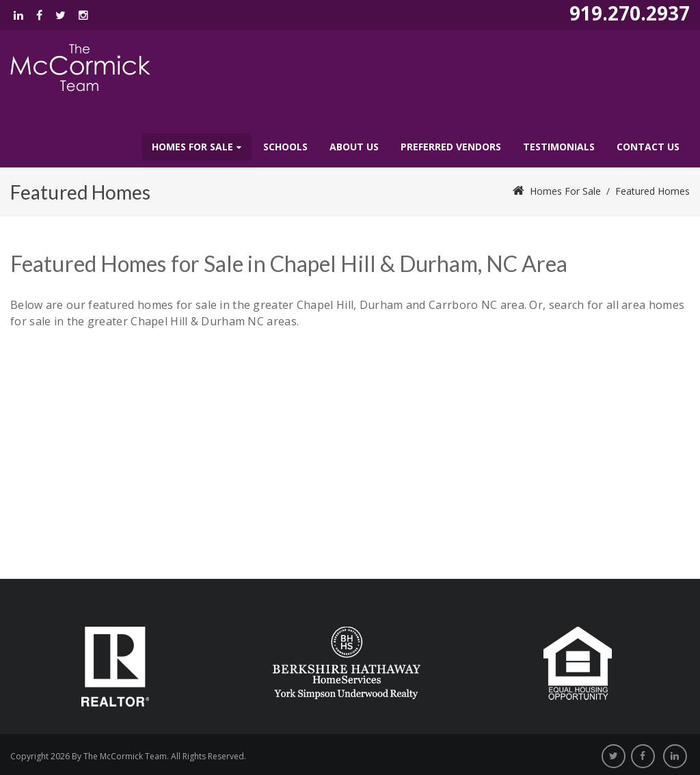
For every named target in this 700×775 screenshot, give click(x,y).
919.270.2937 (630, 13)
